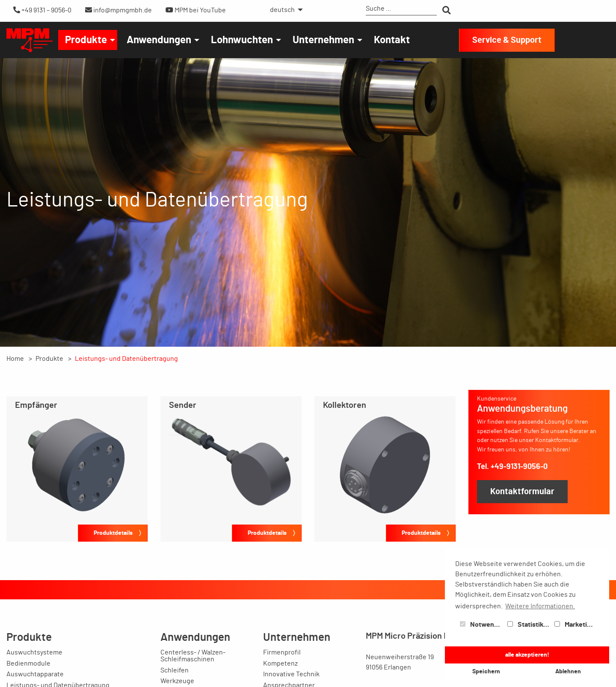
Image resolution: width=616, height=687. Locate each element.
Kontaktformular (522, 492)
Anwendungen (159, 40)
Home (15, 359)
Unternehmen (323, 40)
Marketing (575, 625)
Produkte (86, 40)
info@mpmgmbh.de (118, 10)
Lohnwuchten (242, 40)
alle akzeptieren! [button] (527, 655)
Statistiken (529, 625)
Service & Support (507, 40)
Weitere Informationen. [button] (540, 606)
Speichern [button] (486, 671)
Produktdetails (113, 533)
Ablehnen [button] (568, 671)
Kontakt (392, 40)
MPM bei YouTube (196, 10)
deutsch (282, 10)
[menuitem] (284, 10)
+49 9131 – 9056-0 (42, 10)
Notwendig (482, 625)
